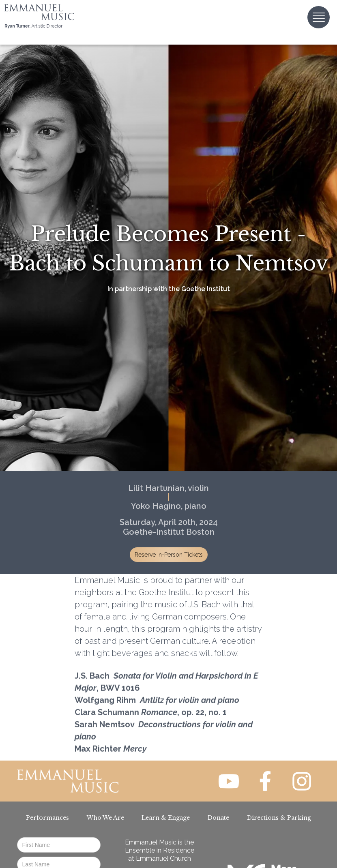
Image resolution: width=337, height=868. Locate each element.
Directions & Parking (279, 818)
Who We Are (105, 818)
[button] (319, 17)
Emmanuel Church (163, 858)
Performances (47, 818)
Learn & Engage (166, 818)
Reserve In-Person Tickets (169, 555)
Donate (218, 818)
